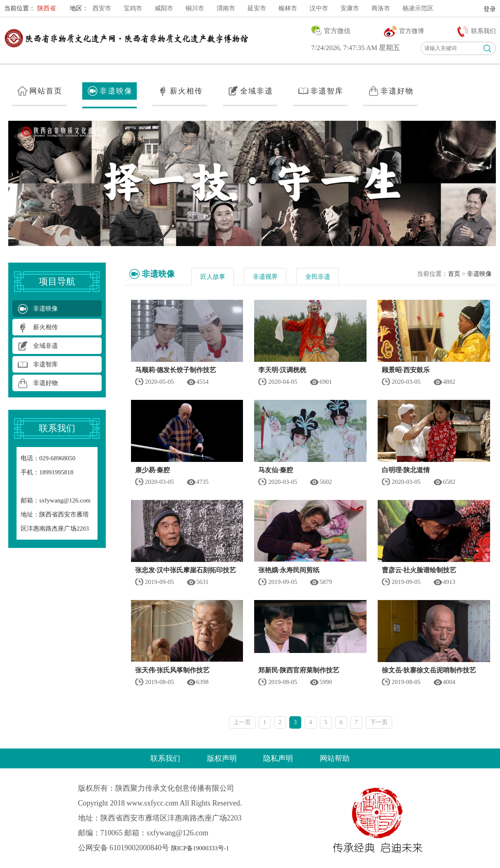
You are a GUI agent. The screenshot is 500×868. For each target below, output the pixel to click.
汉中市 (319, 8)
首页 (454, 274)
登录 (490, 9)
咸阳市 (164, 8)
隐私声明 (278, 758)
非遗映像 (479, 274)
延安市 (257, 8)
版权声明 (222, 758)
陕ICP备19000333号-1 (200, 848)
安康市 (350, 8)
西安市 (102, 8)
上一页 (242, 722)
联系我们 (165, 758)
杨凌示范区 (418, 8)
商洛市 (381, 8)
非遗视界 (265, 277)
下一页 (379, 722)
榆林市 (288, 8)
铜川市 (195, 8)
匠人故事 (213, 277)
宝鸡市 (133, 8)
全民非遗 (318, 277)
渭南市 (226, 8)
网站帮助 (335, 758)
